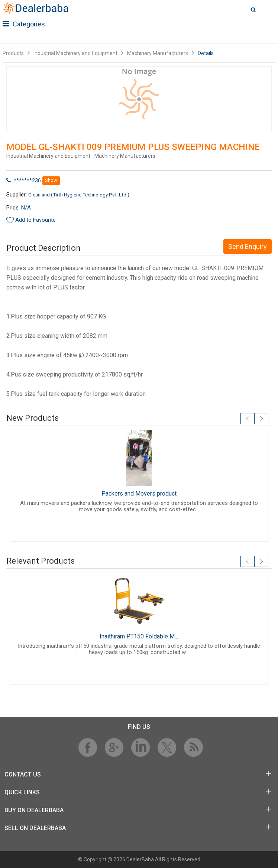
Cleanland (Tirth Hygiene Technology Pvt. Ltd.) (79, 195)
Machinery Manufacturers (158, 53)
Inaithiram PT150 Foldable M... (139, 636)
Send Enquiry (248, 246)
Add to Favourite (35, 220)
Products (13, 53)
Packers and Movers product (139, 494)
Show (51, 180)
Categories (24, 24)
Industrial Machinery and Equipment (75, 53)
